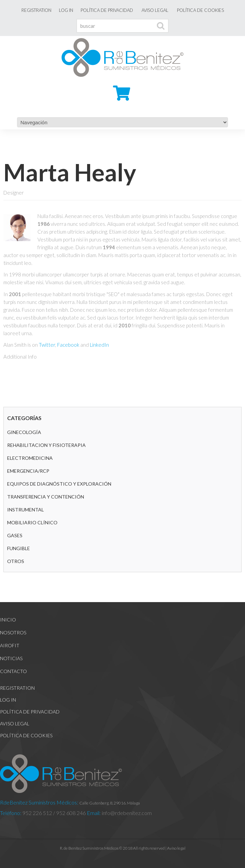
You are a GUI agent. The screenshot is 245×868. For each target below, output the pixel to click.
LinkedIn (99, 345)
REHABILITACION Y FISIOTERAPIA (46, 445)
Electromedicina (30, 458)
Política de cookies (200, 10)
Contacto (13, 671)
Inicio (8, 620)
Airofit (10, 645)
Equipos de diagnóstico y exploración (59, 484)
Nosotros (13, 632)
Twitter (47, 345)
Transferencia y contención (46, 497)
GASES (15, 535)
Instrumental (26, 510)
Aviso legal (155, 10)
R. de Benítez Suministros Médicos (89, 848)
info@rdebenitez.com (126, 813)
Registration (36, 10)
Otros (16, 561)
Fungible (19, 548)
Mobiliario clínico (32, 522)
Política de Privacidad (107, 10)
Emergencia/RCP (28, 471)
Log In (66, 10)
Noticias (11, 658)
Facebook (68, 345)
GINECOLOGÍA (24, 432)
